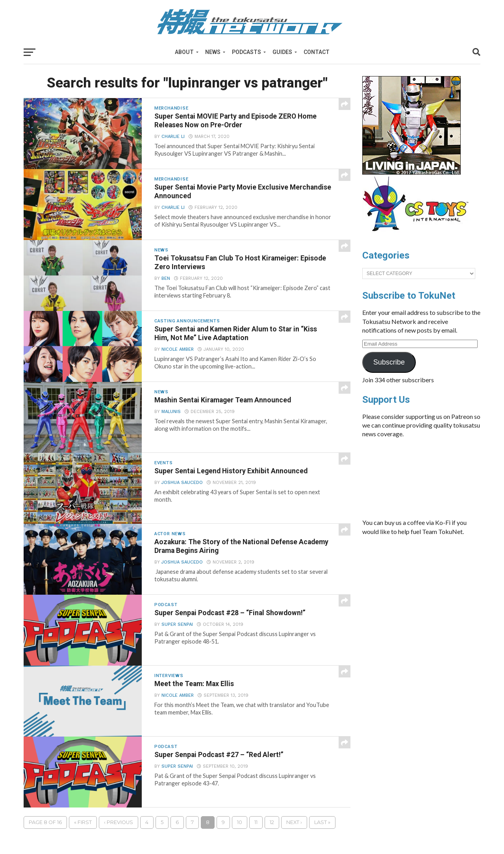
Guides (282, 52)
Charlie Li (173, 137)
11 (256, 822)
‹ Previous (119, 822)
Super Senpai (177, 624)
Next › (294, 822)
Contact (317, 52)
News (213, 52)
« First (83, 822)
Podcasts (246, 52)
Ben (166, 278)
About (184, 52)
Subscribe (389, 362)
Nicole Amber (178, 349)
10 (240, 822)
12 (272, 822)
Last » (322, 822)
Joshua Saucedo (182, 483)
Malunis (171, 412)
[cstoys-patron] (418, 235)
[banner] (411, 173)
